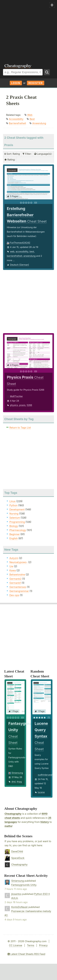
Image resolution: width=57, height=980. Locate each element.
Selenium (15, 518)
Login (16, 83)
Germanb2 (16, 579)
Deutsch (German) (20, 265)
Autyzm (14, 558)
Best (32, 119)
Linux (13, 501)
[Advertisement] (28, 30)
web (12, 251)
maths (8, 826)
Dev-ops (14, 595)
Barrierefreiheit (18, 123)
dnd (14, 782)
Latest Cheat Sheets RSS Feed (26, 954)
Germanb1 (15, 583)
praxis (22, 405)
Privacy (43, 945)
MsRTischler (16, 396)
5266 (29, 405)
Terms (31, 945)
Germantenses (18, 587)
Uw (11, 566)
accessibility (22, 251)
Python (13, 505)
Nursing (14, 514)
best (32, 251)
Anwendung (39, 123)
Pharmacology (18, 530)
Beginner (15, 534)
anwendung (29, 256)
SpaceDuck (18, 858)
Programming (17, 522)
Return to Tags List (20, 428)
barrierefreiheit (15, 256)
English (14, 538)
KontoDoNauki (19, 907)
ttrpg (19, 782)
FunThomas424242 (20, 243)
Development (17, 509)
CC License (16, 945)
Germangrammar (19, 591)
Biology (14, 526)
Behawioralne (17, 575)
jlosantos (16, 894)
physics (14, 405)
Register (36, 83)
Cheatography (13, 814)
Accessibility (16, 119)
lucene (41, 792)
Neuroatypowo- (18, 562)
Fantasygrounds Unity (24, 885)
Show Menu (52, 5)
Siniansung (17, 773)
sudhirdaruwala (46, 775)
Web (30, 115)
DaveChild (17, 851)
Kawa (13, 570)
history (45, 822)
